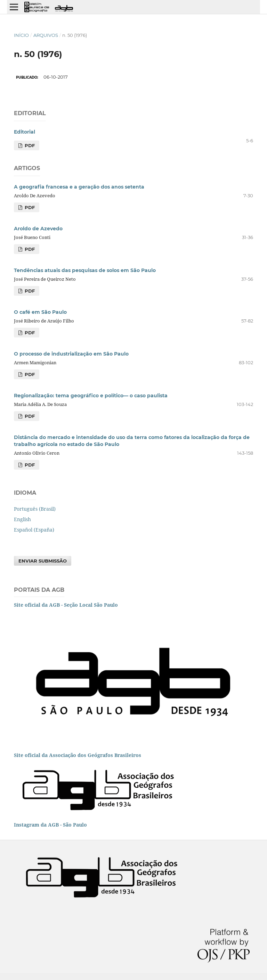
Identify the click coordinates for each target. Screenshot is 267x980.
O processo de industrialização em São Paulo (71, 354)
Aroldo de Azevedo (38, 229)
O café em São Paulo (40, 312)
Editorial (25, 132)
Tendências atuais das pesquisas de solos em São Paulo (85, 270)
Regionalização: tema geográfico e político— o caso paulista (91, 396)
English (22, 519)
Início (21, 35)
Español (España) (34, 530)
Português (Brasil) (35, 509)
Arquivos (46, 35)
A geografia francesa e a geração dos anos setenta (79, 187)
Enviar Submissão (43, 561)
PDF (29, 145)
